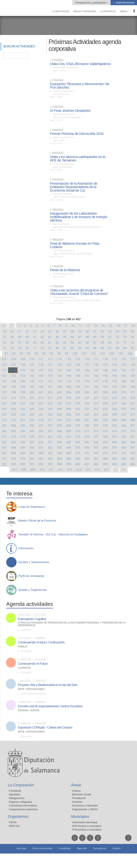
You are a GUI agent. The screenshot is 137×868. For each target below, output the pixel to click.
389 (114, 458)
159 (68, 376)
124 (23, 365)
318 (13, 437)
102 (93, 353)
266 (87, 414)
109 (23, 359)
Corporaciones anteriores (23, 809)
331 (133, 437)
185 (32, 387)
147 (96, 370)
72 (132, 342)
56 (12, 342)
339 (68, 442)
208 (105, 392)
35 (125, 331)
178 (105, 381)
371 (87, 453)
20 (12, 331)
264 (68, 414)
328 (105, 437)
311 (87, 431)
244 (23, 409)
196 (133, 387)
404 (114, 464)
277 (50, 420)
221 (87, 398)
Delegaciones (17, 798)
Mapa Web (82, 848)
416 (97, 470)
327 (96, 437)
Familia (23, 647)
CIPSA (13, 822)
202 (50, 392)
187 (50, 387)
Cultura (76, 791)
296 (87, 425)
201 (41, 392)
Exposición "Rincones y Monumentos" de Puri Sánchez (79, 86)
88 (117, 348)
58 (27, 342)
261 (41, 414)
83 (80, 348)
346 (133, 442)
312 (96, 431)
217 (50, 398)
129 (68, 365)
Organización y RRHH (85, 809)
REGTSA (14, 826)
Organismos (18, 817)
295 (78, 425)
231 (41, 403)
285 (124, 420)
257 (4, 414)
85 (95, 348)
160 (78, 376)
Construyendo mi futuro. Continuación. (42, 642)
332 (4, 442)
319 (23, 437)
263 (59, 414)
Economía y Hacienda (85, 805)
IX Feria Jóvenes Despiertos (70, 111)
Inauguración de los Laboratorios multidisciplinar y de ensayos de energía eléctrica (78, 217)
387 (96, 458)
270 (124, 414)
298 (105, 425)
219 (68, 398)
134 (114, 365)
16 (118, 326)
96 (44, 353)
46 (72, 337)
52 (117, 337)
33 (110, 331)
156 (41, 376)
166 (133, 376)
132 (96, 365)
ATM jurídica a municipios (87, 829)
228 (13, 403)
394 (23, 464)
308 (59, 431)
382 (50, 458)
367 (50, 453)
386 (87, 458)
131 (87, 365)
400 (78, 464)
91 (6, 353)
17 (126, 326)
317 (4, 437)
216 (41, 398)
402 (96, 464)
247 (50, 409)
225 (124, 398)
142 (50, 370)
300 (124, 425)
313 (105, 431)
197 (4, 392)
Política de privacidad (42, 848)
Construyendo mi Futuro (33, 664)
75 (20, 348)
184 (23, 387)
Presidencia (79, 798)
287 (4, 425)
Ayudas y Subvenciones (34, 562)
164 (114, 376)
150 (124, 370)
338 (59, 442)
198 (13, 392)
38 (12, 337)
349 (23, 447)
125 (32, 365)
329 (114, 437)
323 (59, 437)
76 (27, 348)
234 (68, 403)
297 (96, 425)
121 (133, 359)
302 (4, 431)
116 (87, 359)
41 (35, 337)
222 (96, 398)
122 (4, 365)
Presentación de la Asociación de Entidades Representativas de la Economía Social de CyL (74, 187)
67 (95, 342)
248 (59, 409)
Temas (123, 11)
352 (50, 447)
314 (114, 431)
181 (133, 381)
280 (78, 420)
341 (87, 442)
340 (78, 442)
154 (23, 376)
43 (50, 337)
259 (23, 414)
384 (68, 458)
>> (124, 470)
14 (103, 326)
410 (42, 470)
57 (20, 342)
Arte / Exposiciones (31, 689)
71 (125, 342)
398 (59, 464)
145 (78, 370)
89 (125, 348)
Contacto (117, 848)
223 (105, 398)
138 (13, 370)
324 (68, 437)
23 (35, 331)
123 (13, 365)
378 (13, 458)
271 (133, 414)
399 (68, 464)
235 (78, 403)
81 (65, 348)
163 (105, 376)
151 (133, 370)
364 (23, 453)
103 (102, 353)
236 (87, 403)
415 (88, 470)
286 (133, 420)
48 (87, 337)
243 (13, 409)
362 (4, 453)
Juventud (24, 668)
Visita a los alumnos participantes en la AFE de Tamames (77, 159)
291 (41, 425)
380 (32, 458)
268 (105, 414)
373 (105, 453)
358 (105, 447)
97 (51, 353)
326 (87, 437)
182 (4, 387)
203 (59, 392)
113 (59, 359)
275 (32, 420)
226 (133, 398)
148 (105, 370)
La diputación (61, 11)
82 (72, 348)
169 (23, 381)
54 (132, 337)
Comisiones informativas (23, 805)
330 (124, 437)
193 (105, 387)
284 (114, 420)
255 (124, 409)
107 (4, 359)
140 (32, 370)
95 (36, 353)
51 (110, 337)
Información (26, 548)
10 (73, 326)
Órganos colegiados (20, 802)
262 (50, 414)
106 (130, 353)
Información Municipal (85, 822)
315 (124, 431)
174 (68, 381)
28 (72, 331)
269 (114, 414)
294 (68, 425)
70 (117, 342)
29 (80, 331)
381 (41, 458)
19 (5, 331)
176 (87, 381)
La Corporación (21, 785)
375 (124, 453)
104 (112, 353)
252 (96, 409)
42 (42, 337)
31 (95, 331)
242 (4, 409)
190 (78, 387)
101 (84, 353)
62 (57, 342)
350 (32, 447)
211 (133, 392)
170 (32, 381)
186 (41, 387)
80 (57, 348)
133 (105, 365)
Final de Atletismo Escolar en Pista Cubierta (75, 245)
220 (78, 398)
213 (13, 398)
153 (13, 376)
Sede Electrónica (125, 3)
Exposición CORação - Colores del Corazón (45, 727)
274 (23, 420)
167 (4, 381)
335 (32, 442)
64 (72, 342)
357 (96, 447)
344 (114, 442)
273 (13, 420)
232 (50, 403)
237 (96, 403)
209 (114, 392)
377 (4, 458)
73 (5, 348)
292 (50, 425)
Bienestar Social (82, 794)
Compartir (4, 481)
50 (102, 337)
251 (87, 409)
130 (78, 365)
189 (68, 387)
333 (13, 442)
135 (124, 365)
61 (50, 342)
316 (133, 431)
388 (105, 458)
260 (32, 414)
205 (78, 392)
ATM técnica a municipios (87, 826)
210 (124, 392)
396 (41, 464)
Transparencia (100, 848)
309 (68, 431)
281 (87, 420)
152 (4, 376)
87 (110, 348)
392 (4, 464)
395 (32, 464)
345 (124, 442)
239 (114, 403)
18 (133, 326)
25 (50, 331)
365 (32, 453)
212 (4, 398)
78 (42, 348)
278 (59, 420)
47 (80, 337)
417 (106, 470)
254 (114, 409)
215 (32, 398)
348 (13, 447)
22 (27, 331)
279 (68, 420)
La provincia (108, 11)
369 (68, 453)
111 (41, 359)
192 (96, 387)
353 (59, 447)
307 (50, 431)
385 (78, 458)
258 (13, 414)
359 (114, 447)
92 (14, 353)
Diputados (15, 794)
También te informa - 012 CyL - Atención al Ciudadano (53, 535)
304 (23, 431)
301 (133, 425)
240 (124, 403)
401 (87, 464)
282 (96, 420)
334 (23, 442)
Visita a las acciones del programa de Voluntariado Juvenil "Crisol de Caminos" (79, 292)
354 (68, 447)
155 (32, 376)
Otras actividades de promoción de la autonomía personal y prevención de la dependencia (72, 624)
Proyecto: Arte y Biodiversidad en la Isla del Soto (48, 685)
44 (57, 337)
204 (68, 392)
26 (57, 331)
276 (41, 420)
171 (41, 381)
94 (29, 353)
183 (13, 387)
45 (65, 337)
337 (50, 442)
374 (114, 453)
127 (50, 365)
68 (102, 342)
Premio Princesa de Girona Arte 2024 (77, 134)
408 (24, 470)
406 (133, 464)
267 (96, 414)
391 (133, 458)
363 (13, 453)
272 (4, 420)
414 (79, 470)
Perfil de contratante (31, 576)
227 (4, 403)
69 (110, 342)
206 (87, 392)
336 (41, 442)
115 (78, 359)
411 (51, 470)
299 (114, 425)
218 (59, 398)
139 (23, 370)
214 (23, 398)
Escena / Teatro (29, 710)
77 (35, 348)
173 (59, 381)
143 (59, 370)
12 (88, 326)
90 (132, 348)
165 (124, 376)
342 (96, 442)
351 (41, 447)
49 (95, 337)
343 (105, 442)
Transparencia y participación (91, 3)
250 (78, 409)
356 (87, 447)
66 (87, 342)
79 (50, 348)
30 (87, 331)
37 (5, 337)
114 (68, 359)
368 (59, 453)
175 (78, 381)
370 (78, 453)
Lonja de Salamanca (32, 507)
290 (32, 425)
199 (23, 392)
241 (133, 403)
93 (21, 353)
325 (78, 437)
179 (114, 381)
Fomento (77, 802)
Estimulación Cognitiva (32, 619)
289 (23, 425)
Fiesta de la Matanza (65, 270)
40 (27, 337)
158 (59, 376)
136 (133, 365)
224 (114, 398)
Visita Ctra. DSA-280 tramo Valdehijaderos (80, 64)
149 (114, 370)
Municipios (80, 817)
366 (41, 453)
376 (133, 453)
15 (110, 326)
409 (33, 470)
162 (96, 376)
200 (32, 392)
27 (65, 331)
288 (13, 425)
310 (78, 431)
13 (95, 326)
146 (87, 370)
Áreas (76, 785)
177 (96, 381)
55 (5, 342)
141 (41, 370)
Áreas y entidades (85, 11)
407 (15, 470)
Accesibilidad (64, 848)
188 (59, 387)
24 (42, 331)
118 (105, 359)
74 (12, 348)
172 (50, 381)
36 (132, 331)
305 (32, 431)
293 (59, 425)
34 (117, 331)
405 (124, 464)
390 (124, 458)
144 (68, 370)
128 (59, 365)
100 (75, 353)
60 (42, 342)
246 (41, 409)
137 (4, 370)
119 (114, 359)
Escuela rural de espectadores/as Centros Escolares (50, 706)
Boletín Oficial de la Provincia (37, 521)
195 (124, 387)
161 (87, 376)
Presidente (15, 791)
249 (68, 409)
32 (102, 331)
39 (20, 337)
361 (133, 447)
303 (13, 431)
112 (50, 359)
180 (124, 381)
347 (4, 447)
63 (65, 342)
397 (50, 464)
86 (102, 348)
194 (114, 387)
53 (125, 337)
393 (13, 464)
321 (41, 437)
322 (50, 437)
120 (124, 359)
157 (50, 376)
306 (41, 431)
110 (32, 359)
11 (80, 326)
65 (80, 342)
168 (13, 381)
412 (61, 470)
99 (66, 353)
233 (59, 403)
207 (96, 392)
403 (105, 464)
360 (124, 447)
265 (78, 414)
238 (105, 403)
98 (59, 353)
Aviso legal (21, 848)
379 (23, 458)
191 (87, 387)
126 (41, 365)
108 (13, 359)
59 (35, 342)
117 (96, 359)
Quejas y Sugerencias (32, 590)
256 (133, 409)
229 (23, 403)
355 (78, 447)
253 (105, 409)
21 (20, 331)
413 (70, 470)
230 (32, 403)
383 (59, 458)
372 (96, 453)
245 (32, 409)
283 (105, 420)
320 (32, 437)
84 (87, 348)
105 (121, 353)
